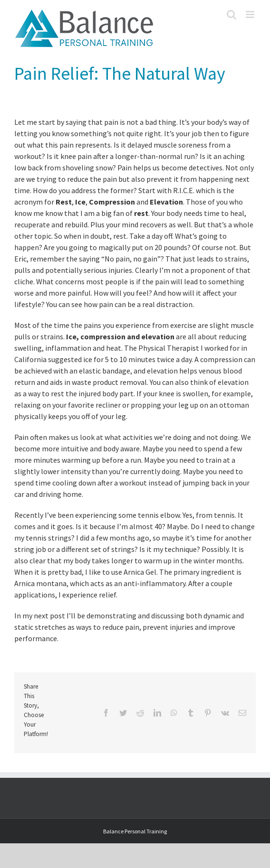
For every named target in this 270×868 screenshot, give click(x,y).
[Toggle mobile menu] (251, 14)
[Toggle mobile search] (231, 14)
